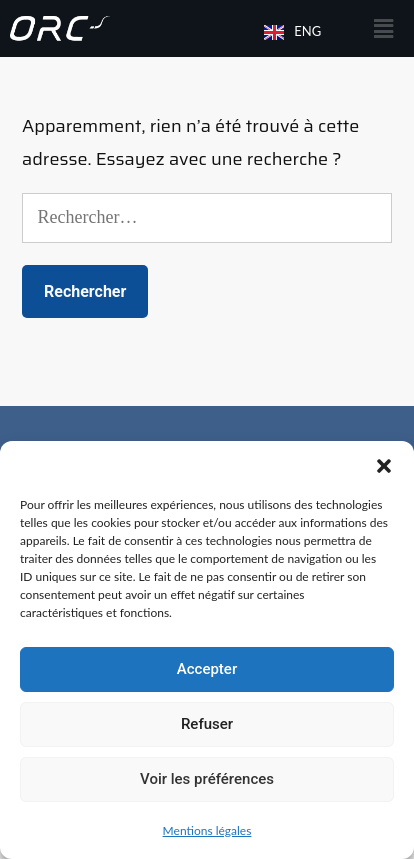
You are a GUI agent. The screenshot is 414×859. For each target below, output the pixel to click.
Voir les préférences (207, 779)
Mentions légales (207, 830)
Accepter (207, 669)
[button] (384, 466)
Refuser (207, 724)
